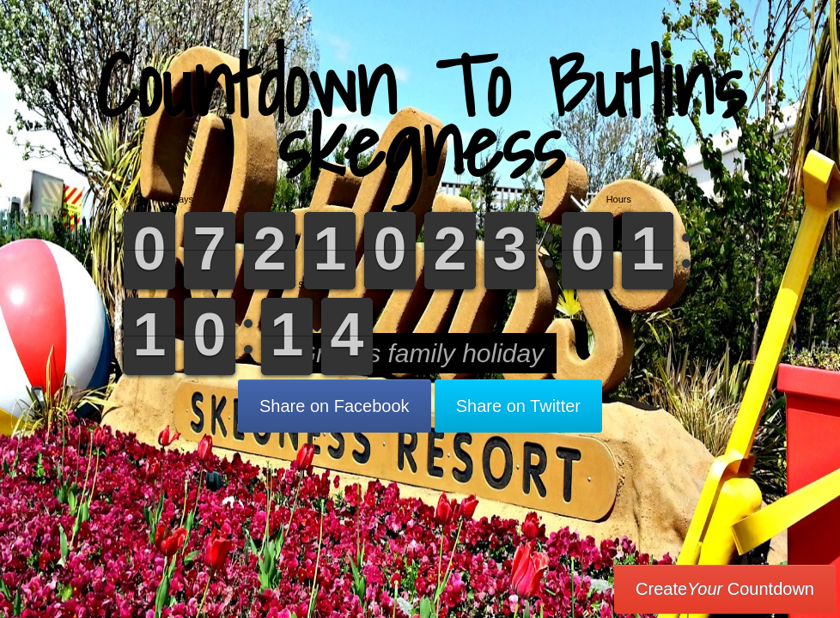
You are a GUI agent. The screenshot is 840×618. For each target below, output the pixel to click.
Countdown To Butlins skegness (420, 115)
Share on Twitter (518, 406)
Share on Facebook (335, 406)
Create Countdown (725, 589)
